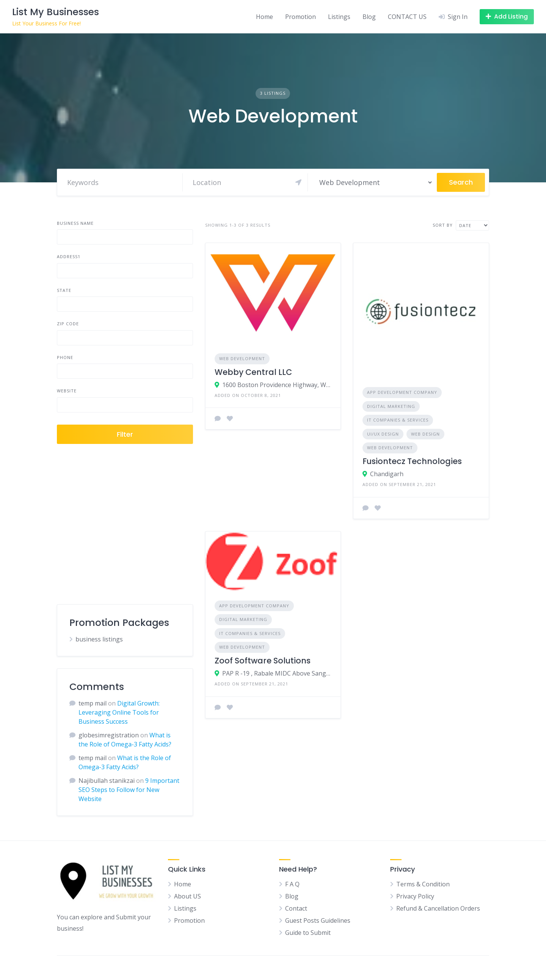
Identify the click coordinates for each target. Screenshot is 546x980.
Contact (296, 908)
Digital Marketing (391, 406)
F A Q (292, 884)
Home (264, 17)
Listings (339, 17)
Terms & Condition (423, 884)
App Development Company (402, 392)
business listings (99, 639)
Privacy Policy (415, 896)
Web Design (425, 434)
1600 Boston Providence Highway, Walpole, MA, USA (277, 385)
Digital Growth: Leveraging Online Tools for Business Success (119, 712)
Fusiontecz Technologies (412, 461)
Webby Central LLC (253, 372)
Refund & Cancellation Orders (438, 908)
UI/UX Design (383, 434)
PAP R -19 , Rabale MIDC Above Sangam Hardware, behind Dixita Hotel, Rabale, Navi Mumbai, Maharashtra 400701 (277, 673)
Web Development (242, 358)
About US (187, 896)
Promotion (300, 17)
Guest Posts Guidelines (318, 920)
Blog (369, 17)
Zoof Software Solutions (263, 661)
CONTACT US (407, 17)
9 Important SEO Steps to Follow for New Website (129, 790)
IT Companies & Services (398, 420)
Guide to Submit (308, 933)
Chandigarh (387, 474)
